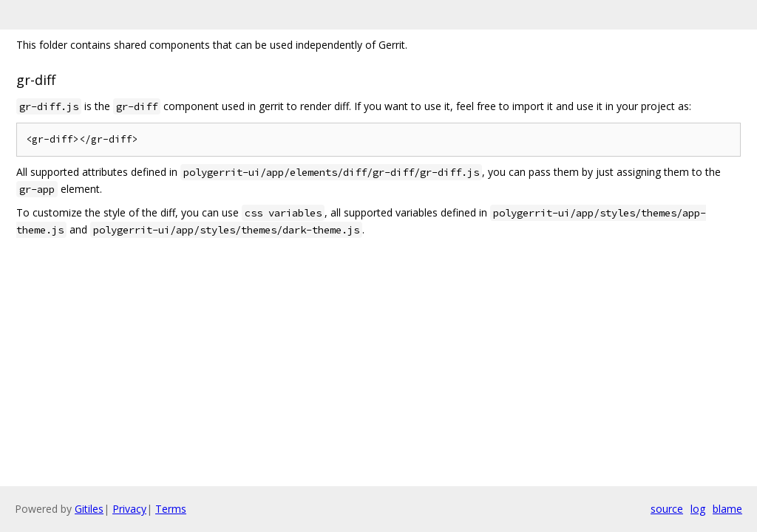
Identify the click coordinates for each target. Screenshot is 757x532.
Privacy (129, 509)
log (698, 509)
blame (727, 509)
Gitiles (89, 509)
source (667, 509)
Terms (171, 509)
